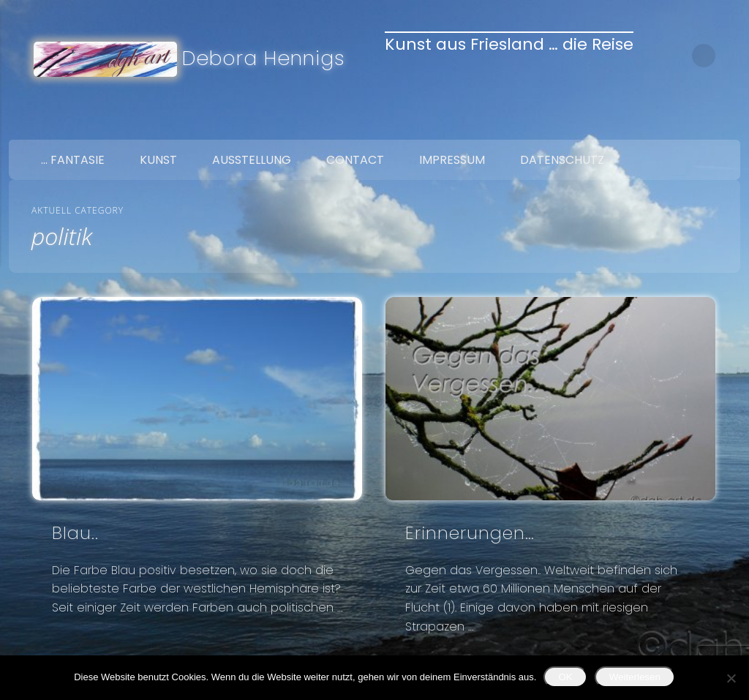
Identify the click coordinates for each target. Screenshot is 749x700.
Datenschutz (562, 160)
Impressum (452, 160)
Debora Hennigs (264, 58)
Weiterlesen (635, 677)
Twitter (693, 123)
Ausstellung (252, 160)
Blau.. (75, 533)
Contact (355, 160)
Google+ (724, 123)
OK (565, 677)
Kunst (158, 160)
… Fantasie (73, 160)
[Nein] (731, 678)
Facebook (663, 123)
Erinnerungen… (470, 533)
